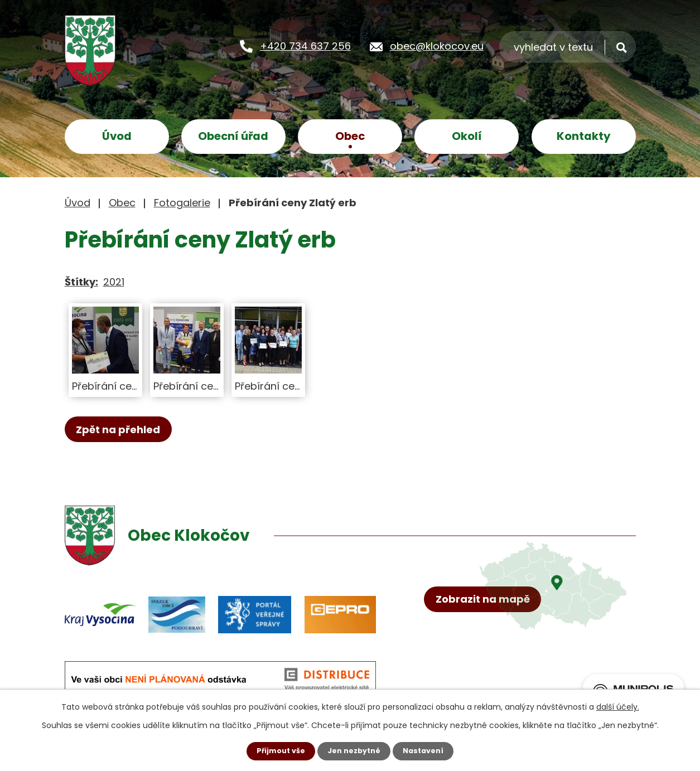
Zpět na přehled (124, 430)
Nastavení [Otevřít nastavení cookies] (428, 750)
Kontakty (584, 136)
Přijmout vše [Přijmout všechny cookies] (276, 750)
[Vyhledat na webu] (568, 47)
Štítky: (81, 282)
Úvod (117, 136)
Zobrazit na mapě (488, 644)
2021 (114, 282)
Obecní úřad (233, 136)
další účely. (618, 706)
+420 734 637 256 (305, 45)
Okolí (467, 136)
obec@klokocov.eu (437, 45)
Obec (350, 136)
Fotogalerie (182, 203)
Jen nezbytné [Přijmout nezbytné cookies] (354, 750)
